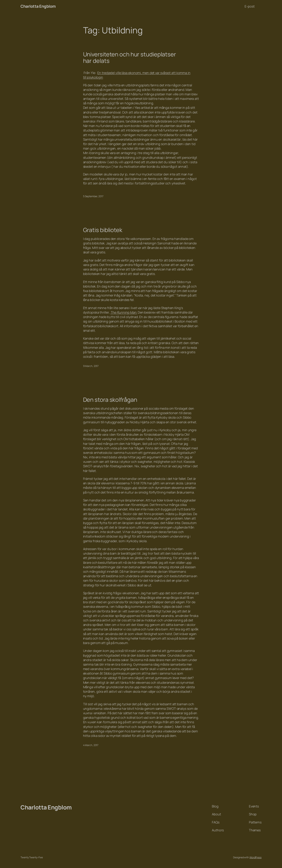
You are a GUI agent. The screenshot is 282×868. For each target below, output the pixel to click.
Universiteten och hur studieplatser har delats (130, 57)
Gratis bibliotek (103, 230)
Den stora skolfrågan (110, 400)
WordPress (255, 857)
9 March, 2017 (91, 366)
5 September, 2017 (93, 196)
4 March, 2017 (91, 745)
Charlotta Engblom (38, 6)
